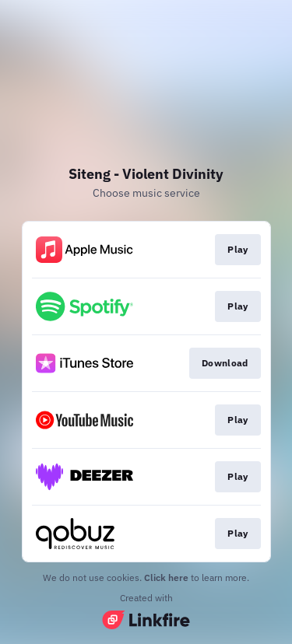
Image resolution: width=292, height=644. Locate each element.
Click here (166, 577)
